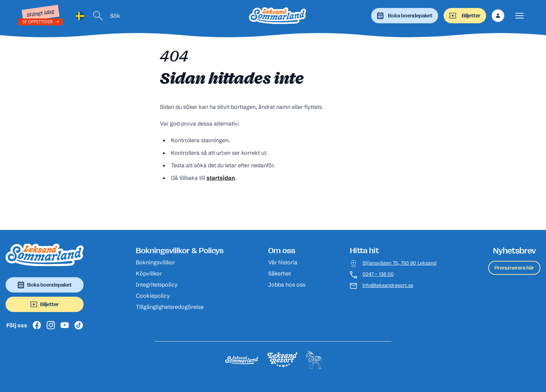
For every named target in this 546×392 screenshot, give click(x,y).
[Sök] (98, 16)
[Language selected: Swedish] (80, 16)
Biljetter (465, 16)
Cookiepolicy (153, 296)
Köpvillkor (149, 273)
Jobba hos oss (287, 285)
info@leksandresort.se (388, 285)
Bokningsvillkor (155, 262)
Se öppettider (38, 22)
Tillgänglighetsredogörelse (170, 307)
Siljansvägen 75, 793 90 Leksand (399, 263)
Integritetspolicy (157, 285)
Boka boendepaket (405, 16)
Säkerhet (279, 273)
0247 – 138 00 (378, 274)
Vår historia (283, 262)
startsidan (221, 178)
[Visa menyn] (520, 16)
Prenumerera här (514, 268)
